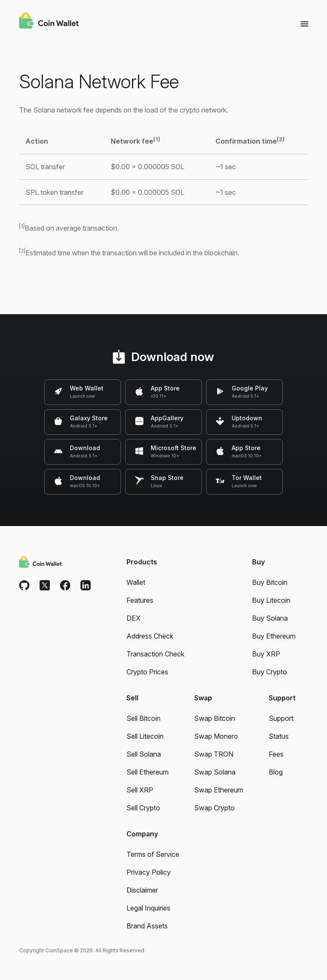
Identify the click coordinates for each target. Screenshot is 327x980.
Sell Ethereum (148, 772)
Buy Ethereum (274, 636)
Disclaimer (142, 890)
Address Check (150, 636)
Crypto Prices (147, 672)
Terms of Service (153, 854)
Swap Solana (215, 772)
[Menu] (304, 23)
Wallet (136, 582)
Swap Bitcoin (215, 718)
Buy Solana (270, 618)
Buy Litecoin (271, 600)
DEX (133, 618)
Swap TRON (214, 754)
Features (140, 600)
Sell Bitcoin (143, 718)
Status (279, 736)
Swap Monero (216, 736)
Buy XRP (266, 654)
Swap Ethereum (219, 790)
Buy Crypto (270, 672)
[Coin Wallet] (49, 22)
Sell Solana (144, 754)
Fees (276, 754)
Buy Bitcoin (270, 582)
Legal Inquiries (148, 908)
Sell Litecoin (145, 736)
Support (281, 718)
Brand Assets (147, 926)
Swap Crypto (214, 808)
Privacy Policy (149, 872)
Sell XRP (140, 790)
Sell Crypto (143, 808)
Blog (276, 772)
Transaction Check (155, 654)
